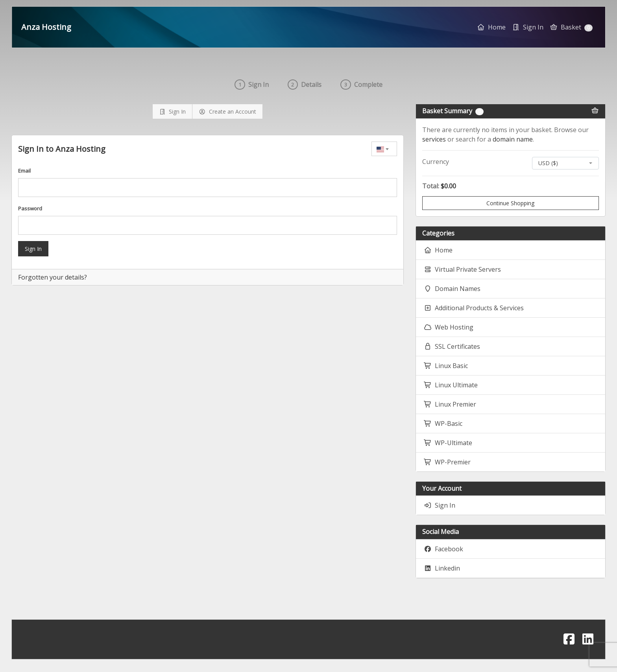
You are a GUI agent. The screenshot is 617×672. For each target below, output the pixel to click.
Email (24, 171)
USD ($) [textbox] (548, 163)
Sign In (33, 249)
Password (30, 208)
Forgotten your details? (53, 277)
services (434, 139)
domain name (513, 139)
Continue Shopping (510, 203)
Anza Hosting (46, 27)
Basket (571, 27)
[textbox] (384, 149)
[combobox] (384, 149)
